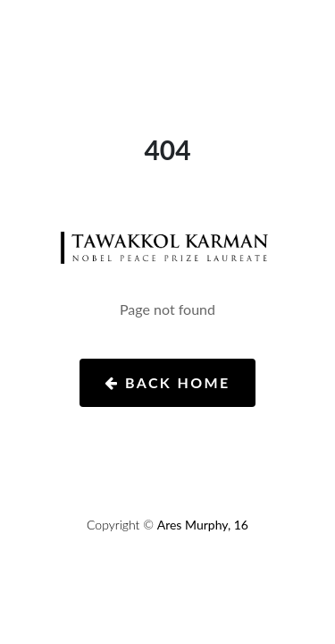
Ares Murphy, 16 (203, 525)
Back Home (167, 382)
